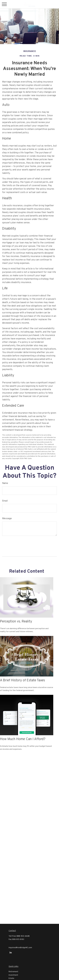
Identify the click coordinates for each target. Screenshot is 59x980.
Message (7, 518)
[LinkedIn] (11, 952)
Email (5, 501)
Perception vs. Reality (16, 622)
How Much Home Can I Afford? (23, 739)
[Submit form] (10, 545)
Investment (13, 975)
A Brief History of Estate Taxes (22, 680)
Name (5, 483)
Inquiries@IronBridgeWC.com (20, 948)
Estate (11, 978)
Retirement (13, 972)
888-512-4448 (23, 936)
